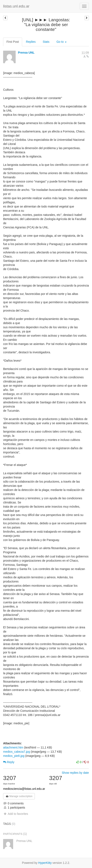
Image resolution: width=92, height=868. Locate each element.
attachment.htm (13, 747)
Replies (31, 42)
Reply (9, 762)
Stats (46, 42)
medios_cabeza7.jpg (16, 752)
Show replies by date (75, 773)
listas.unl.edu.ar (16, 6)
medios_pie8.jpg (14, 756)
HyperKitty (45, 863)
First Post (13, 42)
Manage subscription (19, 796)
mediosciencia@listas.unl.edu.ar (24, 789)
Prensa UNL (26, 53)
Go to (62, 42)
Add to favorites (16, 814)
